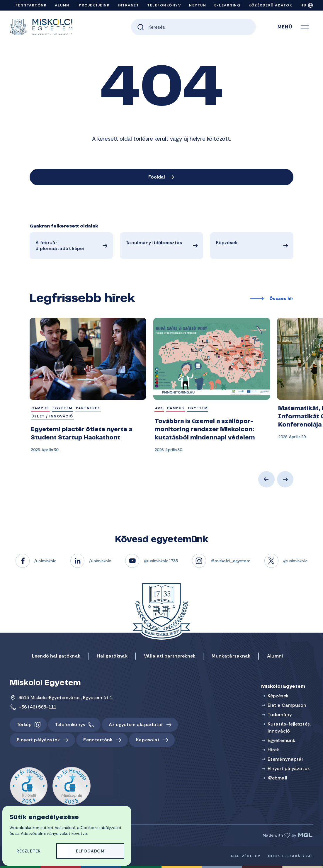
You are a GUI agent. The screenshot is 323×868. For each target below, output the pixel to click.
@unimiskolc (295, 561)
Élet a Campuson (287, 705)
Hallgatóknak (112, 656)
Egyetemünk (281, 740)
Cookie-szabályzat (291, 856)
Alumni (63, 5)
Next (285, 479)
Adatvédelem (246, 856)
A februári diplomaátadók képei (60, 246)
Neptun (198, 5)
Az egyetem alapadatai (136, 725)
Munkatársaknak (231, 656)
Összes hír (281, 299)
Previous (266, 479)
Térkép (24, 725)
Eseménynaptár (285, 759)
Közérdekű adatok (270, 5)
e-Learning (227, 5)
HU (303, 5)
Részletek (29, 851)
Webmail (277, 778)
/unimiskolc (45, 561)
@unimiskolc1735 (161, 561)
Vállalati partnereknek (170, 656)
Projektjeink (94, 5)
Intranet (128, 5)
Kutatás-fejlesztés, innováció (289, 727)
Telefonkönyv (164, 5)
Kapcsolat (148, 740)
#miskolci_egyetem (231, 561)
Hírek (273, 750)
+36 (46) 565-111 (38, 707)
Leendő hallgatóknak (56, 656)
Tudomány (280, 715)
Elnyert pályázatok (38, 740)
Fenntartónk (31, 5)
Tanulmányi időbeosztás (154, 243)
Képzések (227, 243)
